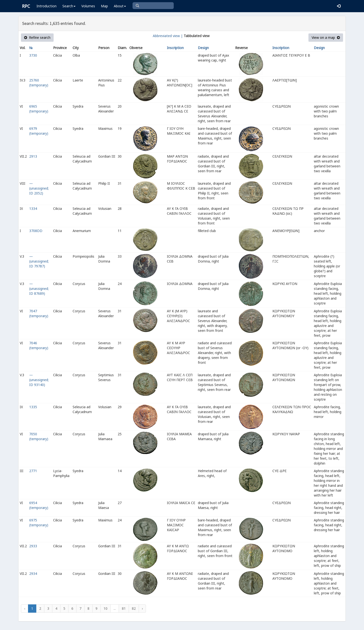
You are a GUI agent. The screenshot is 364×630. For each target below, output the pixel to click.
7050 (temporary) (39, 436)
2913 (33, 156)
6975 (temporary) (39, 523)
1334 (33, 208)
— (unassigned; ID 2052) (39, 188)
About (120, 6)
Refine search (37, 37)
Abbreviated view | (168, 36)
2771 (33, 471)
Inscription (175, 48)
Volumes (88, 6)
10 (105, 608)
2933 (33, 546)
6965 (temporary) (39, 109)
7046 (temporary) (39, 345)
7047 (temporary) (39, 313)
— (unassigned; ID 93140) (39, 380)
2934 (33, 574)
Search (69, 6)
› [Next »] (142, 608)
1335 (33, 407)
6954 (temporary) (39, 505)
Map (104, 6)
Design (203, 48)
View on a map (326, 37)
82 (134, 608)
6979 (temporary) (39, 131)
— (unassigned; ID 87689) (39, 289)
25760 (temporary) (39, 83)
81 (124, 608)
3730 (33, 55)
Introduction (47, 6)
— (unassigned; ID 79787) (39, 261)
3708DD (36, 231)
